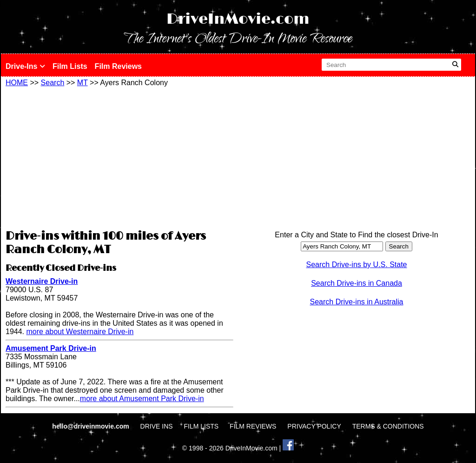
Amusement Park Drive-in (51, 348)
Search (53, 83)
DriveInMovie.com (238, 19)
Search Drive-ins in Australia (357, 302)
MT (83, 83)
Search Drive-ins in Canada (357, 283)
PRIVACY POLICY (314, 426)
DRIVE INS (157, 426)
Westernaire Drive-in (42, 281)
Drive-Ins (25, 66)
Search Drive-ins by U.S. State (357, 265)
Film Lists (70, 66)
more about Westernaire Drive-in (80, 332)
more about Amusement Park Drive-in (142, 399)
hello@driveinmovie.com (91, 426)
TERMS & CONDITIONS (388, 426)
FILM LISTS (202, 426)
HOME (17, 83)
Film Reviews (118, 66)
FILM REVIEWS (253, 426)
